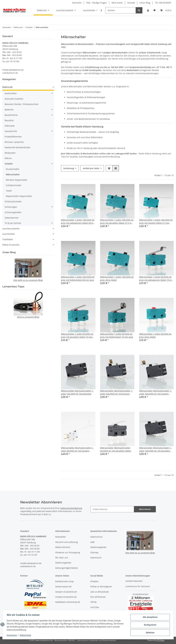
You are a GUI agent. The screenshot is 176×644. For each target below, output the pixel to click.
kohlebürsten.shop (64, 581)
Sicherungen (11, 207)
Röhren (8, 158)
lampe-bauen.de (63, 586)
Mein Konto (117, 3)
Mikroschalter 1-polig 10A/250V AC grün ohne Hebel (117, 278)
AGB (92, 542)
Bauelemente (11, 115)
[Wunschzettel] (155, 10)
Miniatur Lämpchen (14, 142)
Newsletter (61, 537)
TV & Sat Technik (13, 223)
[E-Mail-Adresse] (112, 509)
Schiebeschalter (14, 185)
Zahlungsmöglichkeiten (67, 568)
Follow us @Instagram (101, 586)
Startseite (77, 3)
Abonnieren (145, 509)
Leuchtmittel (8, 234)
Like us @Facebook (99, 592)
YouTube (95, 607)
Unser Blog (145, 3)
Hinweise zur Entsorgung (68, 552)
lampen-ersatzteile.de (66, 592)
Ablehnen (150, 632)
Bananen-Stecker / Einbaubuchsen (22, 104)
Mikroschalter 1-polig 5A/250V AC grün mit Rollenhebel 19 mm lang (117, 335)
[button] (148, 10)
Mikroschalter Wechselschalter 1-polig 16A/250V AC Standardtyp (77, 392)
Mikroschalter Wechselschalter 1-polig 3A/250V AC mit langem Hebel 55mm (77, 449)
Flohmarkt (10, 126)
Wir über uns (62, 558)
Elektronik (7, 87)
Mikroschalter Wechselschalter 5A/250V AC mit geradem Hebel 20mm (115, 449)
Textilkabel (8, 239)
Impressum (12, 635)
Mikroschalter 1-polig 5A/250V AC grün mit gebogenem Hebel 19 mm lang (156, 279)
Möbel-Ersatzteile (11, 245)
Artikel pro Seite (91, 168)
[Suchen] (121, 10)
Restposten (10, 153)
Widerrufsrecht (63, 547)
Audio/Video (11, 93)
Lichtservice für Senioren (138, 586)
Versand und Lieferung (67, 542)
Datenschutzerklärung (71, 508)
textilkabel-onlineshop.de (68, 602)
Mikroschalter (13, 174)
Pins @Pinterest (98, 597)
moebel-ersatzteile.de (66, 597)
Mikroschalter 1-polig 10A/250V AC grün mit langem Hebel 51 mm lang (156, 222)
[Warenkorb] (166, 10)
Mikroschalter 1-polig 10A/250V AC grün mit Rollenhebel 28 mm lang (78, 278)
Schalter (9, 164)
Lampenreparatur (134, 581)
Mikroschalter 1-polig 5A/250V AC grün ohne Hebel (155, 335)
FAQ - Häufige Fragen (97, 3)
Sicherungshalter (13, 212)
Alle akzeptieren (150, 617)
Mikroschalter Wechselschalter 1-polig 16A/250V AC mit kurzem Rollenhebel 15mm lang (116, 392)
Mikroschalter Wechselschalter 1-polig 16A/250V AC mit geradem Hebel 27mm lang (155, 449)
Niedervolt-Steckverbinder (18, 147)
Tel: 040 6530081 (163, 3)
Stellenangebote (63, 563)
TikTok (93, 602)
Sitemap (94, 552)
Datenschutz (26, 635)
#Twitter (94, 581)
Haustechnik (11, 131)
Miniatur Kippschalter (17, 180)
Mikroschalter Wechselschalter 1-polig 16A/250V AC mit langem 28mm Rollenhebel (155, 392)
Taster (9, 191)
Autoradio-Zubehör (14, 99)
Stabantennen (12, 218)
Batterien (9, 110)
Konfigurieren (150, 625)
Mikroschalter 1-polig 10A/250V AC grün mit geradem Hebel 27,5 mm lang (117, 222)
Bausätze (9, 120)
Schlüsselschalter (13, 201)
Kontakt (131, 3)
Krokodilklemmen (13, 137)
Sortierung (69, 168)
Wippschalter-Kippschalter (19, 196)
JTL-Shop (161, 640)
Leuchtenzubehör (11, 229)
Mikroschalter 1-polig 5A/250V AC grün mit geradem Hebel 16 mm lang (77, 336)
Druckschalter (13, 169)
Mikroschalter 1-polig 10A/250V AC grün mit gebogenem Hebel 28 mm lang (78, 222)
